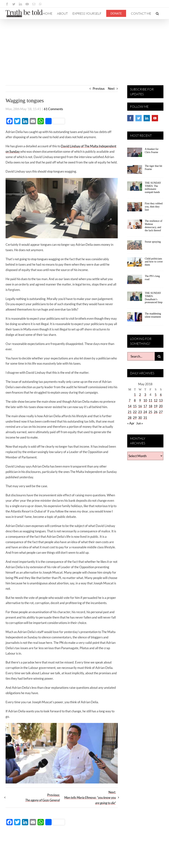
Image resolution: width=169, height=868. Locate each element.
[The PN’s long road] (135, 281)
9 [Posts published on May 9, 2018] (140, 400)
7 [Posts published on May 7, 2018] (130, 400)
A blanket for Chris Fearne (152, 151)
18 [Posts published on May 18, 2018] (150, 406)
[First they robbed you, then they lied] (135, 208)
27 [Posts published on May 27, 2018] (161, 412)
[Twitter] (139, 118)
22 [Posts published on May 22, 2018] (135, 412)
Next (111, 89)
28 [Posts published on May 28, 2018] (130, 418)
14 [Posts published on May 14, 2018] (130, 406)
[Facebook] (130, 118)
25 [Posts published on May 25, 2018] (150, 412)
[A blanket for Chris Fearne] (135, 154)
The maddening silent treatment (153, 315)
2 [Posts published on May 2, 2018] (140, 395)
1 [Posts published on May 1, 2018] (135, 395)
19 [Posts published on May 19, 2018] (156, 406)
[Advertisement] (84, 47)
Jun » (140, 423)
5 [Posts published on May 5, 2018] (156, 395)
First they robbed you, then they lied (154, 207)
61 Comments (53, 109)
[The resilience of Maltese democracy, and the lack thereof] (135, 225)
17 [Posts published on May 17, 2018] (145, 406)
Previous (99, 89)
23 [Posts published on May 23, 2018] (140, 412)
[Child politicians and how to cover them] (135, 263)
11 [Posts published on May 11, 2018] (150, 400)
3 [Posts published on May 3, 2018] (145, 395)
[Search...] (141, 356)
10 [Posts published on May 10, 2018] (145, 400)
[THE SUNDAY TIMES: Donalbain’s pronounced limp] (135, 298)
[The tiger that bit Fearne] (135, 171)
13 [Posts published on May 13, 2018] (161, 400)
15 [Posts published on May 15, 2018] (135, 406)
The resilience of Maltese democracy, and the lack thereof (154, 226)
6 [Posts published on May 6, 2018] (161, 395)
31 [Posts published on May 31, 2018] (145, 418)
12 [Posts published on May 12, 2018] (156, 400)
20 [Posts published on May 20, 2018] (161, 406)
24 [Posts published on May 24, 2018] (145, 412)
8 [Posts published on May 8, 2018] (135, 400)
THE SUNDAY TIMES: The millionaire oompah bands (153, 188)
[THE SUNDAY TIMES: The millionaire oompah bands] (135, 187)
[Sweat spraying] (135, 246)
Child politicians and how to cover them (154, 262)
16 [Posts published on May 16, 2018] (140, 406)
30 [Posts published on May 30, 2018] (140, 418)
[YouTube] (155, 118)
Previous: (43, 798)
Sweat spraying (153, 242)
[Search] (159, 356)
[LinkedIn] (147, 118)
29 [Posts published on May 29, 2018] (135, 418)
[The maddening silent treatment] (135, 318)
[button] (157, 13)
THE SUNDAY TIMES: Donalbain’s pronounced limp (154, 298)
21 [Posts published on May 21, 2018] (130, 412)
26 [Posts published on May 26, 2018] (156, 412)
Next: (90, 798)
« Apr (131, 423)
